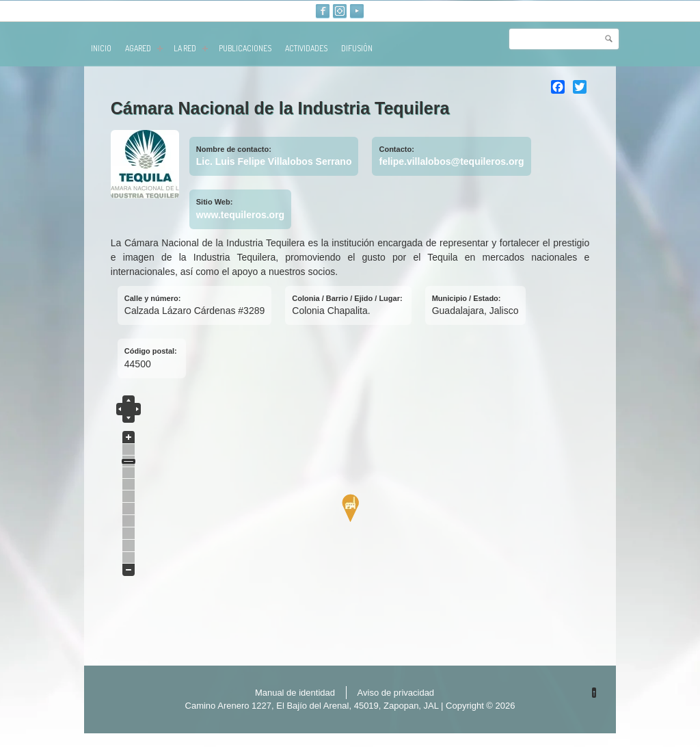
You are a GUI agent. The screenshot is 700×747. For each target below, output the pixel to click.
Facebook (323, 11)
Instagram (340, 11)
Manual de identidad (295, 693)
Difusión (357, 48)
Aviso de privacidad (396, 693)
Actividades (306, 48)
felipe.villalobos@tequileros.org (451, 161)
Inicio (101, 48)
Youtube (357, 11)
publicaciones (245, 48)
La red (191, 48)
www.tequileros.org (240, 215)
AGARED (144, 48)
